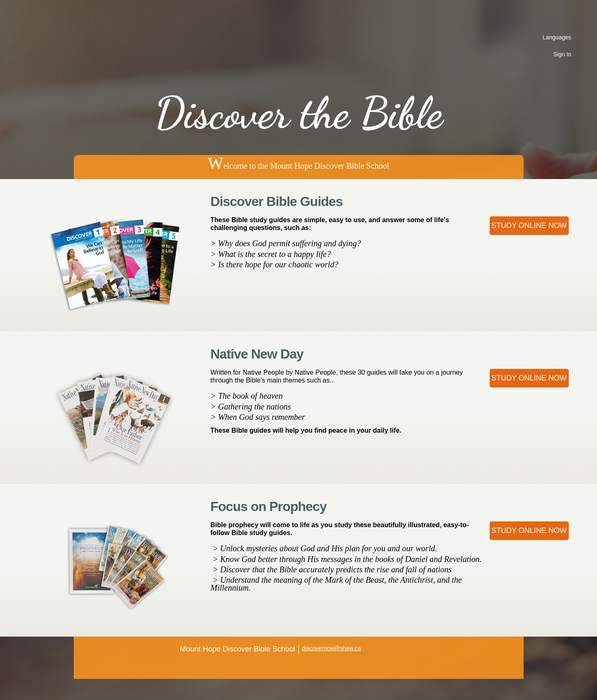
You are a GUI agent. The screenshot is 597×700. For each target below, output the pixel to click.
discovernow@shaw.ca (331, 648)
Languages (557, 37)
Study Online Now (529, 225)
